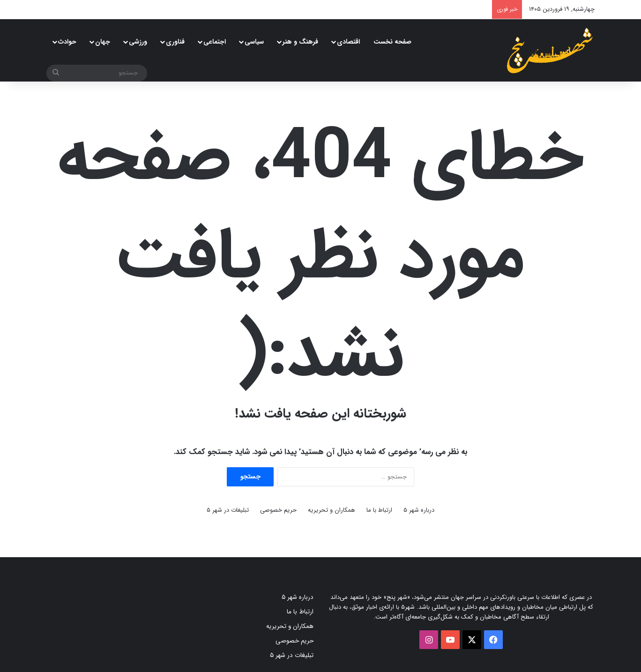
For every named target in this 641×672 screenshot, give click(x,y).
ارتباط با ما (379, 510)
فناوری (175, 42)
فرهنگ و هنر (300, 42)
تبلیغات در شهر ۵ (228, 510)
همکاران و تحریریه (332, 510)
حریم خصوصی (278, 510)
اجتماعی (215, 42)
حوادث (67, 42)
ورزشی (138, 42)
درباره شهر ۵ (419, 510)
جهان (103, 42)
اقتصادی (348, 42)
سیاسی (254, 42)
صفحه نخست (392, 42)
